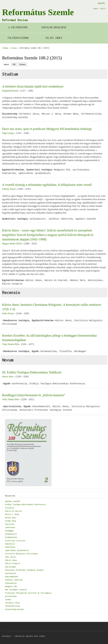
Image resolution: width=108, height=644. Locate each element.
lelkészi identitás (14, 580)
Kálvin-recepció (12, 563)
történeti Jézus (12, 603)
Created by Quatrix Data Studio (30, 636)
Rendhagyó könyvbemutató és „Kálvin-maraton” (34, 395)
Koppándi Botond (10, 91)
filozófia (9, 508)
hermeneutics (11, 534)
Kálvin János (11, 560)
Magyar (96, 8)
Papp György (8, 133)
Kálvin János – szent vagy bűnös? (24, 230)
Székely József (9, 189)
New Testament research (16, 590)
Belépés (101, 3)
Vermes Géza (10, 521)
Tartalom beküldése (54, 27)
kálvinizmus (10, 567)
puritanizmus (11, 596)
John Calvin (10, 557)
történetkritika (12, 606)
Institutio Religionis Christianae (21, 554)
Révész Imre (10, 518)
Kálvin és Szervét (13, 511)
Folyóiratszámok (18, 38)
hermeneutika (11, 537)
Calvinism (9, 524)
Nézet (7, 64)
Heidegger (9, 531)
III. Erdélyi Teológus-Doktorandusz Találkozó (32, 372)
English (103, 8)
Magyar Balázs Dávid (12, 244)
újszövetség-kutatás (14, 609)
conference (10, 527)
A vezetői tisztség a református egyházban (29, 185)
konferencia (10, 573)
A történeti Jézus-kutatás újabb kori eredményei (33, 86)
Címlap (5, 48)
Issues (14, 48)
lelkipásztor (11, 583)
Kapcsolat (7, 636)
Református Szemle (38, 12)
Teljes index (54, 38)
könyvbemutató (11, 577)
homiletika (10, 547)
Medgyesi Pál (11, 586)
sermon (8, 599)
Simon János (8, 377)
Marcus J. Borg (12, 514)
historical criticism (15, 541)
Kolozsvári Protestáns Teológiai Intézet (24, 570)
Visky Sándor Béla (11, 344)
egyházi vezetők (12, 501)
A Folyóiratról (18, 27)
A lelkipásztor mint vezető (75, 185)
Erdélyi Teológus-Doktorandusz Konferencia (25, 504)
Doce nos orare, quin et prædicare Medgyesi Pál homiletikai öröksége (47, 129)
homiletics (10, 544)
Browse (22, 64)
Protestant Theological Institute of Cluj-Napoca (28, 593)
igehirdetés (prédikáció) (17, 550)
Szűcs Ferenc (8, 314)
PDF (14, 64)
